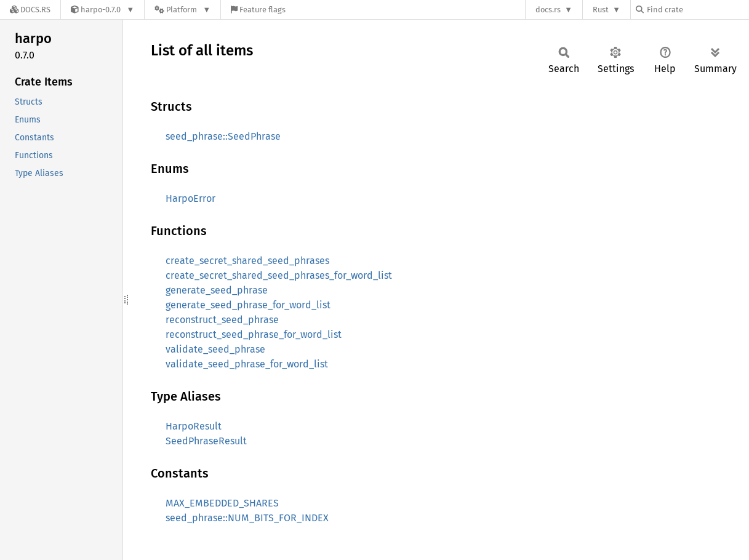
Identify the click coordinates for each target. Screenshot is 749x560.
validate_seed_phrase (215, 349)
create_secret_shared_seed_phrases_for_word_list (279, 275)
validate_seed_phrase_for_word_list (247, 364)
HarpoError (190, 198)
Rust (601, 10)
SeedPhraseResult (206, 441)
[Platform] (182, 10)
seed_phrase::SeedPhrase (223, 136)
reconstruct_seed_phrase (222, 320)
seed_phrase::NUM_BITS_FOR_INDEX (247, 518)
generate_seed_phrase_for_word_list (248, 305)
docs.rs (548, 10)
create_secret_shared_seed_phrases (247, 261)
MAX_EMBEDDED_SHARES (222, 503)
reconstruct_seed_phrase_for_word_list (254, 334)
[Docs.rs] (30, 10)
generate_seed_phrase (217, 290)
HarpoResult (194, 426)
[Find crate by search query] (697, 10)
